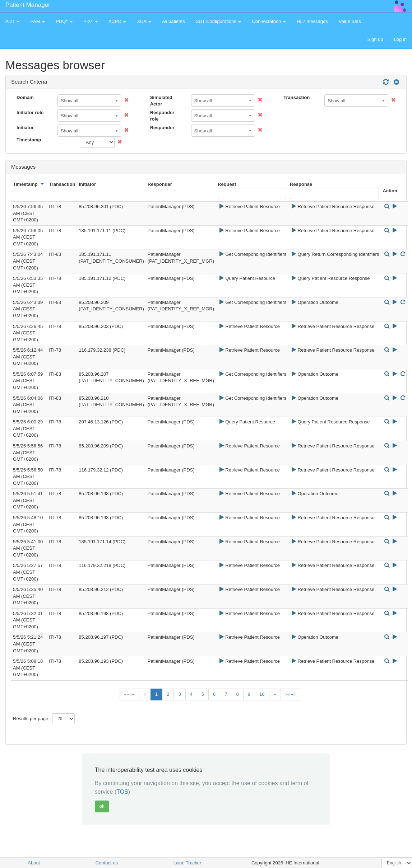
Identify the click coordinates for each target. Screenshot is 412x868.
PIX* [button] (91, 21)
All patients (173, 21)
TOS (122, 792)
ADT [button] (12, 21)
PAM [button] (38, 21)
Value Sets (350, 21)
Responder (162, 128)
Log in (400, 39)
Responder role (162, 116)
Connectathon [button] (269, 21)
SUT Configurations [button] (219, 21)
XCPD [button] (117, 21)
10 (262, 694)
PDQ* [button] (64, 21)
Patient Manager (28, 5)
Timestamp (29, 140)
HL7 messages (312, 21)
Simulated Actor (161, 101)
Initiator (25, 128)
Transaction (297, 97)
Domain (25, 97)
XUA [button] (144, 21)
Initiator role (30, 112)
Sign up (375, 39)
